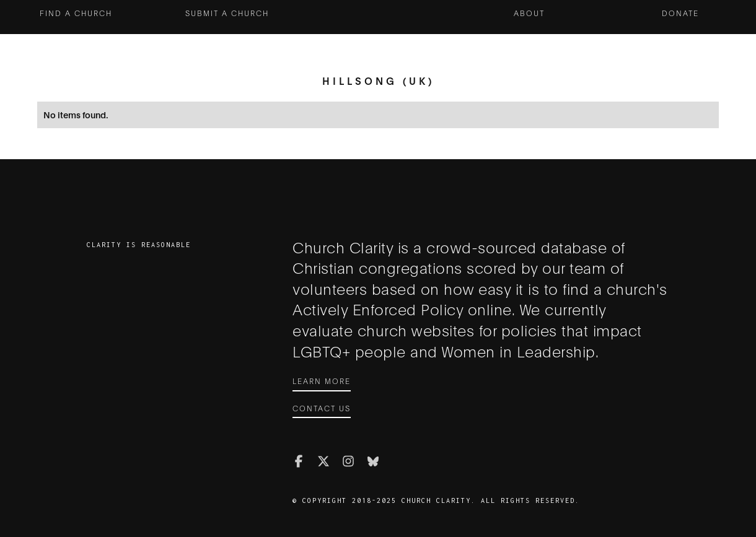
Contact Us (322, 408)
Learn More (322, 381)
